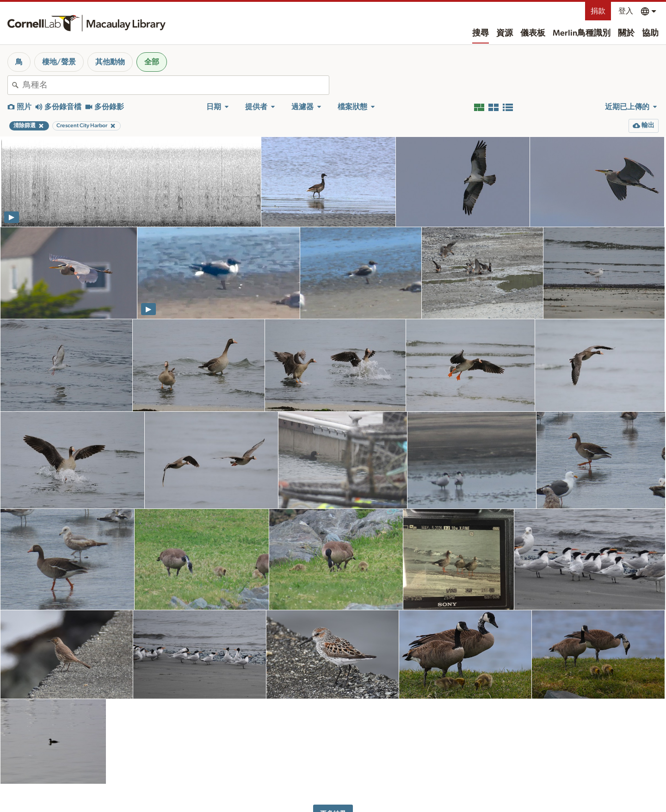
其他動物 (110, 62)
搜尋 (481, 33)
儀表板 (533, 33)
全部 (152, 62)
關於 (626, 33)
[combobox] (176, 85)
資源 (505, 33)
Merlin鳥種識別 (582, 33)
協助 (650, 33)
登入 (626, 11)
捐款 (598, 11)
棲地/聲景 (59, 62)
